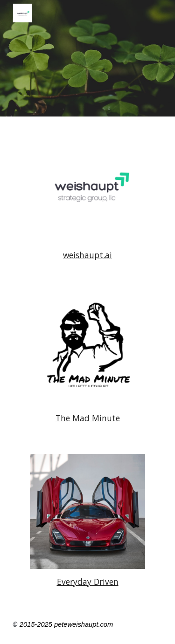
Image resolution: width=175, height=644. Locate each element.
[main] (87, 255)
